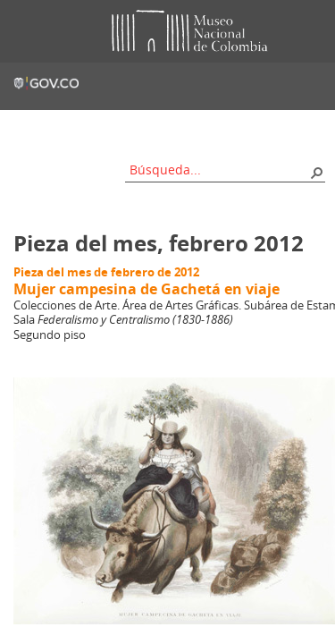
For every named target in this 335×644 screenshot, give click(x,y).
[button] (316, 172)
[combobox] (219, 169)
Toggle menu (26, 32)
